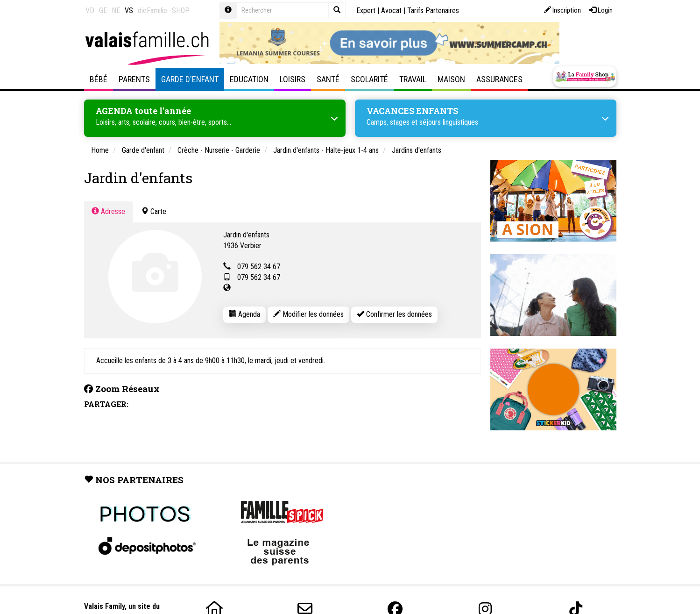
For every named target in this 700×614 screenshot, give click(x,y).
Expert (366, 11)
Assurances (499, 79)
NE (116, 11)
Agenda (244, 312)
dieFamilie (152, 11)
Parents (134, 79)
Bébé (99, 79)
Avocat (391, 11)
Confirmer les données (394, 312)
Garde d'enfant (190, 79)
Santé (328, 79)
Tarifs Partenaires (433, 11)
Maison (451, 79)
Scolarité (369, 79)
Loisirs (293, 79)
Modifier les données (308, 312)
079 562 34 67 (259, 265)
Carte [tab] (154, 210)
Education (249, 79)
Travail (413, 79)
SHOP (181, 11)
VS (129, 11)
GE (103, 11)
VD (90, 11)
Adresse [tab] (108, 210)
